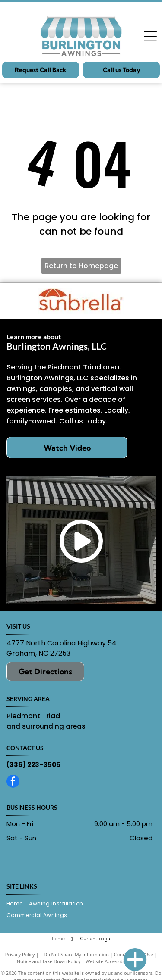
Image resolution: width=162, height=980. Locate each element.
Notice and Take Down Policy (49, 961)
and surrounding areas (46, 726)
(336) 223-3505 (33, 765)
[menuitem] (18, 904)
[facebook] (13, 782)
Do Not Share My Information (76, 954)
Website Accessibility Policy (115, 961)
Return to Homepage (81, 266)
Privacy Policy (20, 954)
